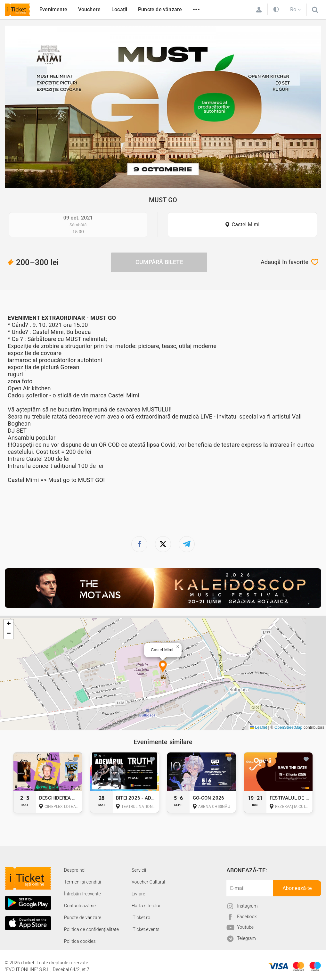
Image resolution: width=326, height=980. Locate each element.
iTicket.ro (141, 918)
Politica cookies (80, 941)
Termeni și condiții (82, 882)
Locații (119, 9)
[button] (163, 667)
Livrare (138, 894)
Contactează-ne (80, 906)
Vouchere (90, 9)
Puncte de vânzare (160, 9)
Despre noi (75, 870)
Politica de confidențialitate (91, 929)
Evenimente (53, 9)
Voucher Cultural (148, 882)
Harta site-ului (146, 906)
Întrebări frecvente (82, 894)
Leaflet (259, 727)
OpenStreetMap (288, 727)
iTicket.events (146, 929)
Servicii (139, 870)
